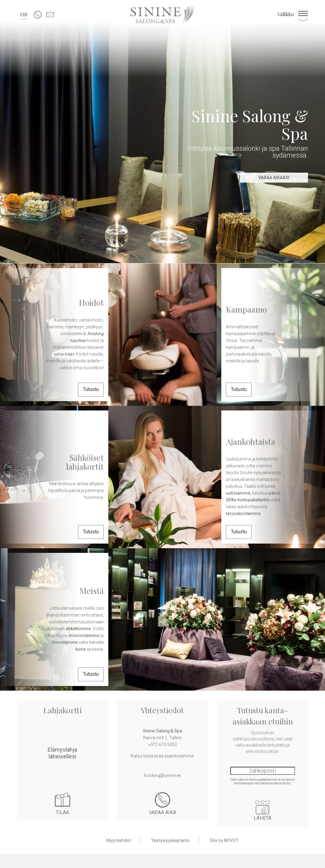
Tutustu (91, 389)
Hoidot (91, 303)
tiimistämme (65, 642)
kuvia (80, 649)
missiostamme (84, 635)
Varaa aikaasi (274, 178)
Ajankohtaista (251, 442)
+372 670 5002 (162, 744)
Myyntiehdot (119, 840)
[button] (24, 14)
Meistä (92, 591)
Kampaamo (246, 309)
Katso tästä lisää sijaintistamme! (162, 756)
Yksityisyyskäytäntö (170, 840)
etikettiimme (78, 628)
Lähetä (262, 807)
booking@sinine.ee (162, 775)
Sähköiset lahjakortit (85, 462)
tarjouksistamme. (244, 513)
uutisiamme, (238, 493)
